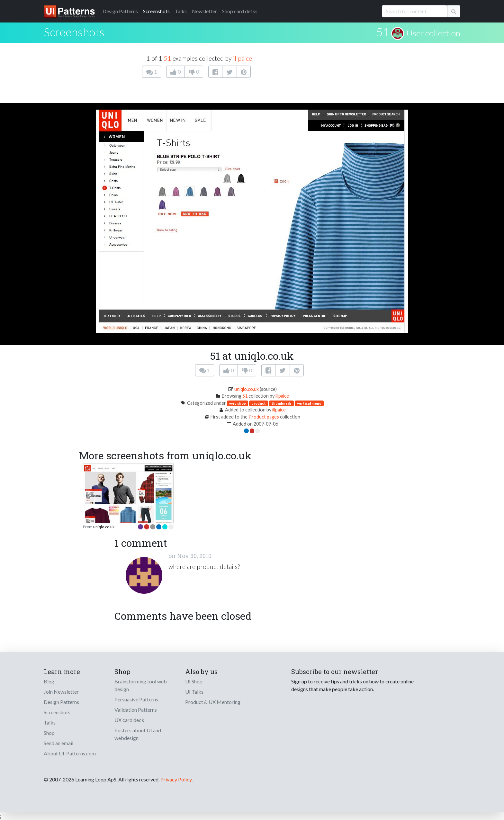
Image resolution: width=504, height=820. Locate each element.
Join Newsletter (61, 692)
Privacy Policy (176, 779)
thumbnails (281, 403)
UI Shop (194, 681)
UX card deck (129, 720)
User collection (433, 33)
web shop (238, 403)
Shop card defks (240, 11)
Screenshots (156, 11)
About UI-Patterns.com (70, 753)
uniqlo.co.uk (247, 389)
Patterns (120, 11)
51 (382, 32)
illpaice (243, 58)
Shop (49, 733)
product (259, 403)
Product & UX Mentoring (213, 702)
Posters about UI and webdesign (138, 734)
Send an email (59, 743)
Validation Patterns (136, 710)
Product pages (264, 417)
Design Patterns (61, 702)
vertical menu (309, 403)
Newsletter (204, 11)
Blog (49, 681)
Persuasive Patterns (136, 699)
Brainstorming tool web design (141, 685)
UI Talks (194, 692)
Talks (181, 11)
